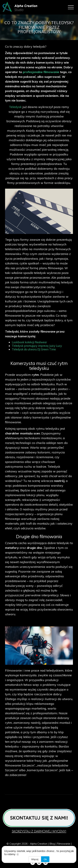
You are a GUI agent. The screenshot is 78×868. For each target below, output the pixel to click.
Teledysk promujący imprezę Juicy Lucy (37, 346)
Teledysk (16, 107)
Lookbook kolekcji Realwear (29, 342)
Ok (45, 859)
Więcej (35, 859)
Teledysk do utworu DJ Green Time (34, 349)
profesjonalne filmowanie (41, 72)
